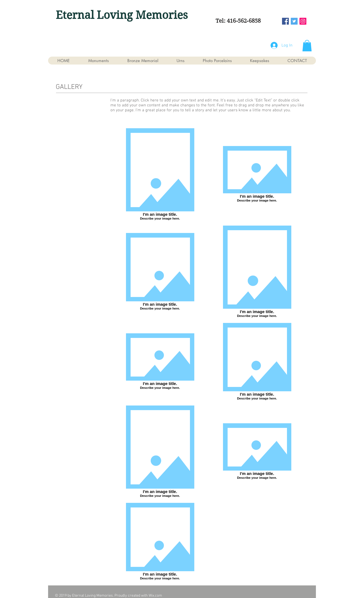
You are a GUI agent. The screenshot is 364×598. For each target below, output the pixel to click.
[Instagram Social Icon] (303, 21)
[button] (307, 46)
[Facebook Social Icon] (285, 21)
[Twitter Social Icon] (294, 21)
